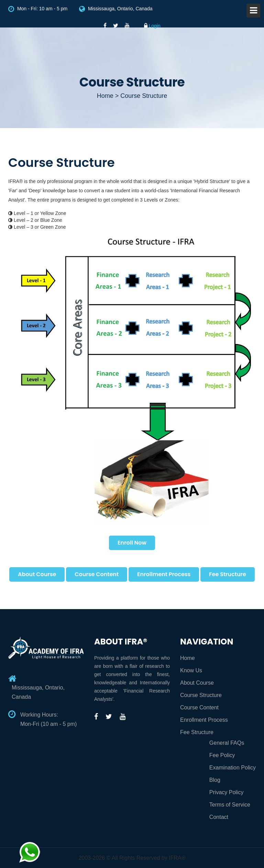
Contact (219, 817)
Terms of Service (230, 805)
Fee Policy (222, 755)
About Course (37, 574)
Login (152, 26)
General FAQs (227, 743)
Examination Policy (233, 768)
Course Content (97, 574)
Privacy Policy (227, 792)
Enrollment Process (164, 574)
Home (188, 658)
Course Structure (201, 695)
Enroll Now (132, 543)
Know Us (191, 670)
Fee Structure (228, 574)
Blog (215, 780)
